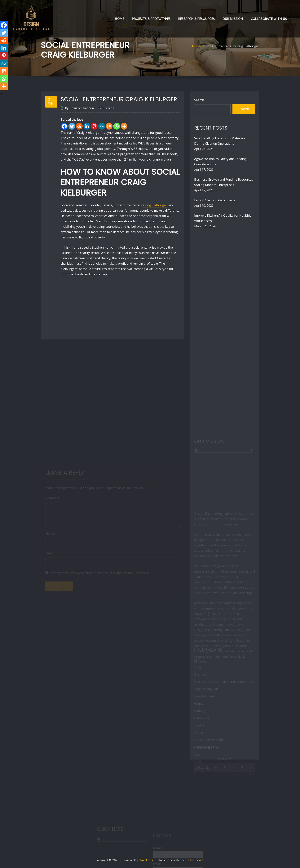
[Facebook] (64, 126)
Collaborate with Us (269, 19)
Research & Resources (196, 19)
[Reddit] (79, 126)
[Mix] (109, 126)
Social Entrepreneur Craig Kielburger (232, 46)
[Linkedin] (87, 126)
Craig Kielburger (155, 205)
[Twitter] (72, 126)
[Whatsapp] (117, 126)
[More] (124, 126)
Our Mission (233, 19)
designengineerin (79, 108)
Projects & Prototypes (151, 19)
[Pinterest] (94, 126)
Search (199, 100)
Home (119, 19)
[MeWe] (102, 126)
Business (108, 108)
